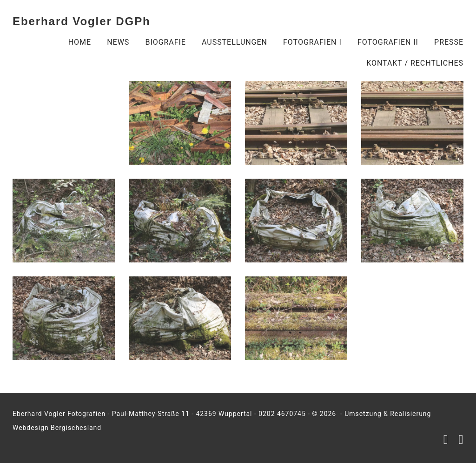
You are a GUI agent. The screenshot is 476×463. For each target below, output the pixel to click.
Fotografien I (312, 42)
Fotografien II (388, 42)
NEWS (118, 42)
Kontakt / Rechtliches (415, 63)
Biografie (165, 42)
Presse (449, 42)
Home (80, 42)
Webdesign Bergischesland (57, 428)
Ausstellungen (235, 42)
